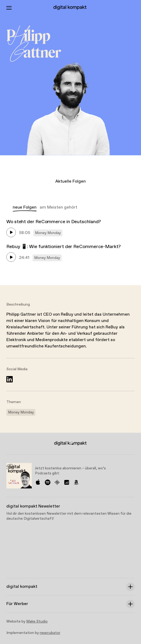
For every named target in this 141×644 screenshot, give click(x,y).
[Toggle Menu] (9, 8)
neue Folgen (25, 207)
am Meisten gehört (58, 207)
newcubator (50, 633)
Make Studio (37, 621)
